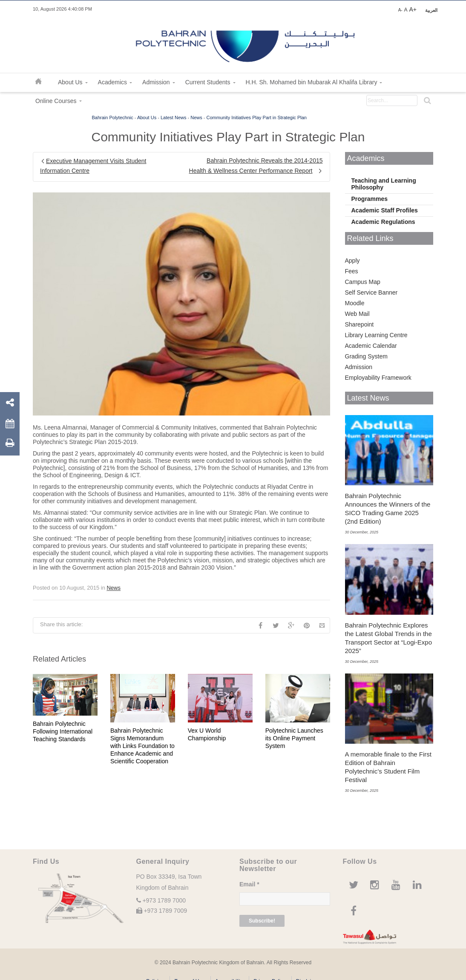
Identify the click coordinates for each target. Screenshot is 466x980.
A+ (413, 9)
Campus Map (363, 282)
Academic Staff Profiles (385, 210)
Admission (359, 367)
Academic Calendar (371, 346)
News (196, 117)
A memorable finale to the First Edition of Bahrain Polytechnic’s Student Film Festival (388, 767)
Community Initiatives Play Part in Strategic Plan (257, 117)
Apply (352, 261)
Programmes (370, 199)
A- (400, 10)
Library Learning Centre (376, 335)
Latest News (174, 117)
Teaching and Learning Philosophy (384, 184)
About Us (147, 117)
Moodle (355, 303)
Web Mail (357, 314)
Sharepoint (360, 324)
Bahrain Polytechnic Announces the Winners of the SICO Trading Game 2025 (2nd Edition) (388, 509)
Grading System (366, 356)
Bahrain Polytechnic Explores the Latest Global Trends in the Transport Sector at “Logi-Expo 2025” (389, 638)
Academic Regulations (383, 222)
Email (249, 884)
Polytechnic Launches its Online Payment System (294, 738)
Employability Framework (378, 378)
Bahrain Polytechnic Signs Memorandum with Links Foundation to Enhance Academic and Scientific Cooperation (142, 746)
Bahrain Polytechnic (113, 117)
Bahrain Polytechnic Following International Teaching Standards (63, 731)
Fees (352, 271)
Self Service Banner (371, 292)
